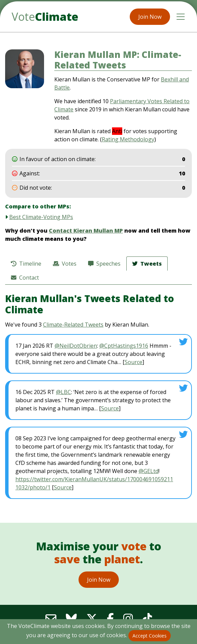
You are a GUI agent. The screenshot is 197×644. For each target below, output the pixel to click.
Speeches (104, 264)
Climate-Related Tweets (73, 325)
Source (133, 362)
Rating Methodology (128, 139)
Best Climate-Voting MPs (41, 217)
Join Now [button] (150, 17)
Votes (65, 264)
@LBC (64, 392)
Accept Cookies (150, 636)
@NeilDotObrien (76, 346)
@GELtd (149, 471)
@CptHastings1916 (124, 346)
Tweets (147, 264)
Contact (25, 278)
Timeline (26, 264)
